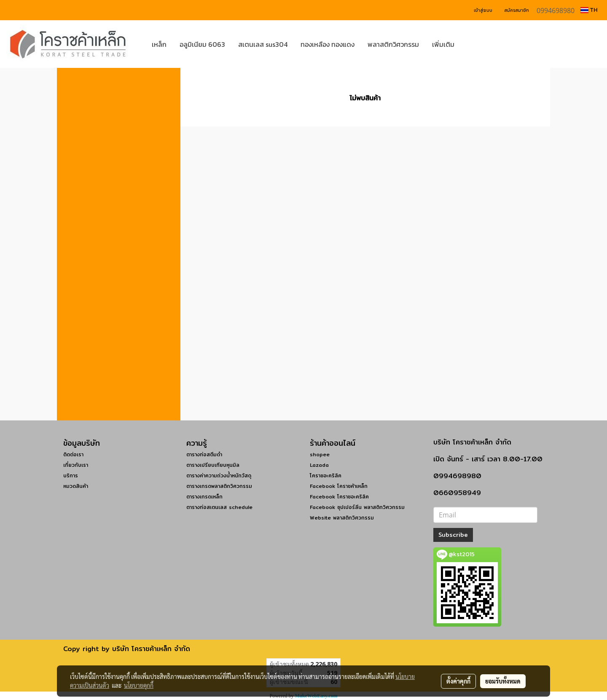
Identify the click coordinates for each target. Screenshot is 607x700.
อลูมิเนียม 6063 (202, 44)
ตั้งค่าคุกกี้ (458, 681)
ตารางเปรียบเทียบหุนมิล (213, 465)
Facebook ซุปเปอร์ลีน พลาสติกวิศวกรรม (357, 507)
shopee (320, 454)
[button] (473, 44)
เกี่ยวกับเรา (76, 465)
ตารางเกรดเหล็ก (204, 497)
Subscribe (453, 535)
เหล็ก (159, 44)
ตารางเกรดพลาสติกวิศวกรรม (219, 486)
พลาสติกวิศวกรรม (393, 44)
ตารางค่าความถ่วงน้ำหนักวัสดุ (219, 475)
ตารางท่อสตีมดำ (204, 454)
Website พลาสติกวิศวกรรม (342, 518)
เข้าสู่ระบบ (483, 10)
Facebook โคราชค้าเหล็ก (339, 486)
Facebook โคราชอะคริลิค (339, 497)
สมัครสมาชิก (517, 10)
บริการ (71, 475)
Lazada (319, 465)
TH (589, 10)
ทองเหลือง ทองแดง (328, 44)
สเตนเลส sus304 (263, 44)
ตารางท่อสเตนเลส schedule (219, 507)
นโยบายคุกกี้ (139, 685)
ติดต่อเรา (73, 454)
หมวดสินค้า (76, 486)
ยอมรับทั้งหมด (503, 681)
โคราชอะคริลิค (326, 475)
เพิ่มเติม (443, 44)
